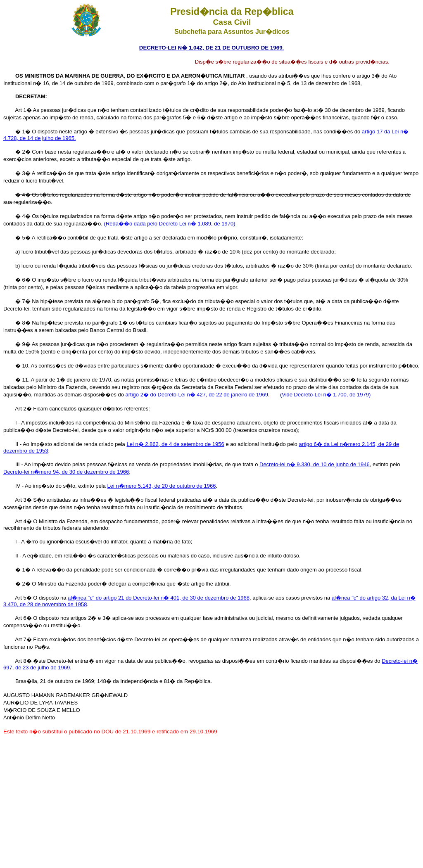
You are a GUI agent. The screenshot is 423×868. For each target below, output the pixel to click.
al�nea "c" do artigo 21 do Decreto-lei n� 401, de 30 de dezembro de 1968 (159, 598)
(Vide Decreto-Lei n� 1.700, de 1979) (325, 395)
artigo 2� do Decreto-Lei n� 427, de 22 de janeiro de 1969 (197, 395)
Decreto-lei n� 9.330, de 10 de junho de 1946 (315, 464)
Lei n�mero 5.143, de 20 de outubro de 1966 (161, 486)
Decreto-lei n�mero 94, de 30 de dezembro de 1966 (66, 472)
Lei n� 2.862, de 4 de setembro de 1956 (175, 444)
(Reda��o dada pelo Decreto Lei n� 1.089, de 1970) (170, 224)
